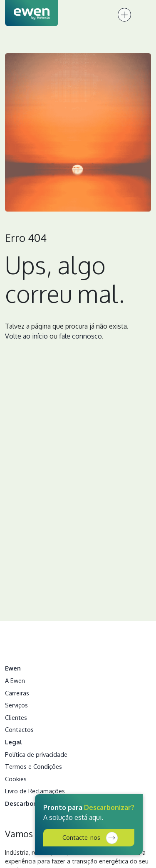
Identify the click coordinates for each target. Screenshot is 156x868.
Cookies (16, 779)
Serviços (16, 705)
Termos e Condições (33, 766)
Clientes (16, 717)
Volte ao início (26, 336)
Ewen (13, 668)
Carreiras (17, 693)
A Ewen (15, 680)
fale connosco (80, 336)
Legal (14, 742)
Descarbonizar (27, 803)
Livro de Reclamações (35, 791)
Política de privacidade (36, 754)
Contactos (19, 729)
